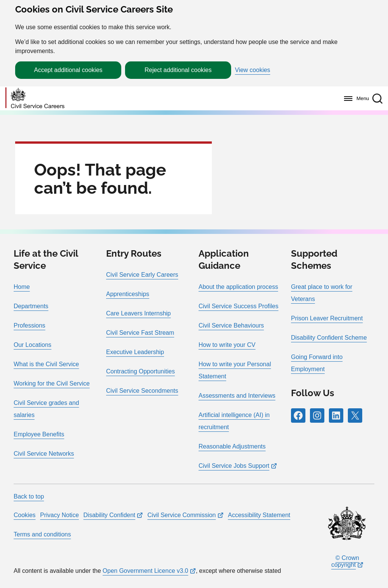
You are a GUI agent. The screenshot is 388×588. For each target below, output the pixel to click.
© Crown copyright (345, 561)
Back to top (29, 496)
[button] (377, 99)
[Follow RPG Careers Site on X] (355, 416)
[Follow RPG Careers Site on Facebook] (298, 416)
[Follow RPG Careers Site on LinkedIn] (336, 416)
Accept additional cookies (68, 70)
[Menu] (354, 99)
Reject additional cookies (178, 70)
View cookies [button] (253, 70)
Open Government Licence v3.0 (145, 571)
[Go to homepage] (35, 98)
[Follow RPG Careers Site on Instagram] (317, 416)
